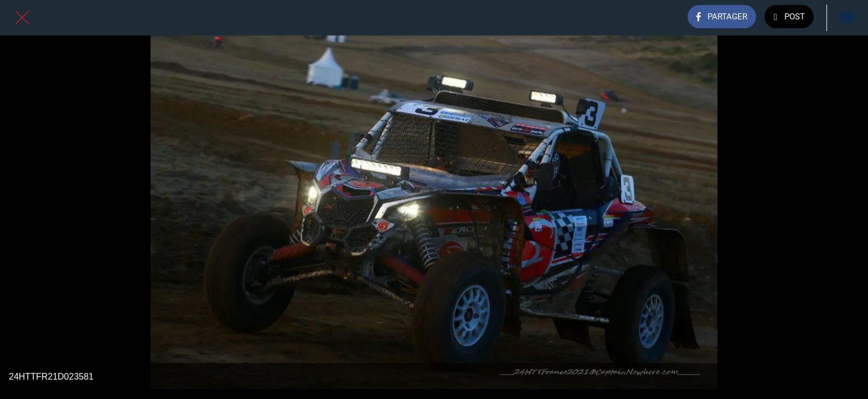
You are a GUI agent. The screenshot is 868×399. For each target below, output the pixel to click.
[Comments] (846, 18)
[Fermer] (22, 18)
